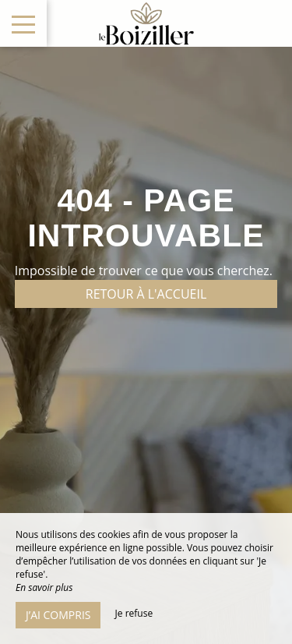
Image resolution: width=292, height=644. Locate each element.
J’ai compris (58, 615)
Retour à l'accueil (146, 294)
